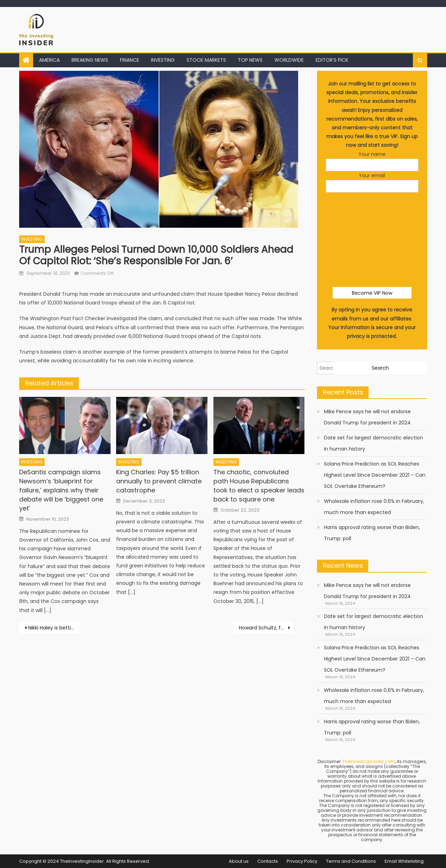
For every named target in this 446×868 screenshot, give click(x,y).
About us (239, 861)
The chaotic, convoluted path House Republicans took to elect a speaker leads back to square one (259, 486)
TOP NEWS (250, 60)
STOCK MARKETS (206, 60)
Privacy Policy (302, 861)
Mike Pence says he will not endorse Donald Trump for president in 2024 (367, 417)
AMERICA (49, 60)
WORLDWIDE (289, 60)
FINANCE (130, 60)
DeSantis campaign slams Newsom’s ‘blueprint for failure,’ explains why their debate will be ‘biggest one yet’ (61, 490)
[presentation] (379, 213)
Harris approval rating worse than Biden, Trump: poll (372, 533)
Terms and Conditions (351, 861)
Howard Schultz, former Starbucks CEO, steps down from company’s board (266, 628)
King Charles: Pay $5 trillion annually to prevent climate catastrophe (159, 481)
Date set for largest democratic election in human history (373, 443)
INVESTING (163, 60)
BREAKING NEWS (90, 60)
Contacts (268, 861)
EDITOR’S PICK (332, 60)
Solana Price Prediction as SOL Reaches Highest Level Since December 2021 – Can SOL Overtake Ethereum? (375, 475)
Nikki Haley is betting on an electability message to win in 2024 (54, 628)
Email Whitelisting (404, 861)
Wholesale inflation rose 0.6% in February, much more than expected (374, 507)
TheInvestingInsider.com (369, 761)
